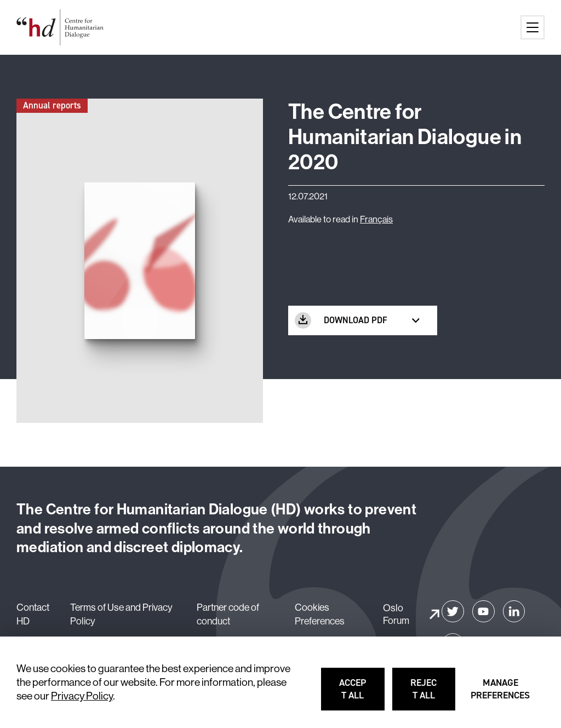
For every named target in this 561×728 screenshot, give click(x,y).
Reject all (433, 694)
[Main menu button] (533, 27)
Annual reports (52, 105)
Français (376, 219)
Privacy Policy (82, 696)
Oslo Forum (396, 614)
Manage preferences (501, 694)
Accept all (362, 694)
